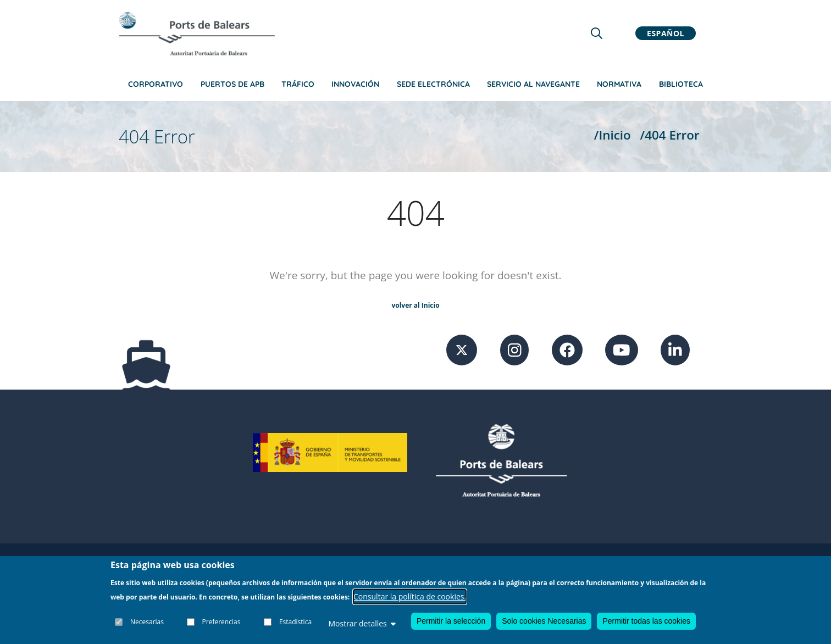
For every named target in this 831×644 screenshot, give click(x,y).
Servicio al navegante (533, 84)
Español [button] (666, 33)
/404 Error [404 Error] (670, 135)
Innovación (355, 84)
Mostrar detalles (362, 623)
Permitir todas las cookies (646, 621)
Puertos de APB (232, 84)
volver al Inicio (415, 305)
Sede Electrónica (433, 84)
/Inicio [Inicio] (613, 135)
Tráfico (298, 84)
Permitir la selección (451, 621)
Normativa (619, 84)
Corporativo (156, 84)
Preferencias (221, 622)
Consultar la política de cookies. (410, 596)
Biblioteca (681, 84)
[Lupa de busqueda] (597, 33)
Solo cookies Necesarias (544, 621)
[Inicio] (197, 34)
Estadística (295, 622)
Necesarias (147, 622)
